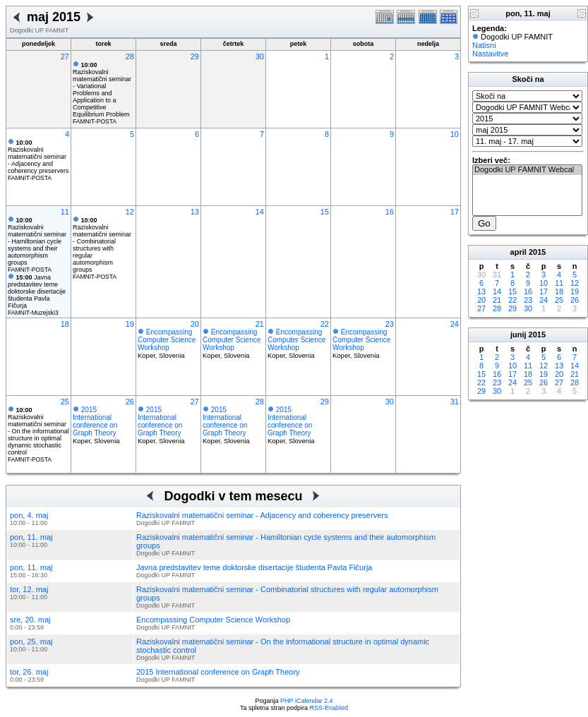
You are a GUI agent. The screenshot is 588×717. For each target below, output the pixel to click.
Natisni (484, 45)
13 (195, 212)
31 (455, 402)
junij (518, 335)
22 (325, 324)
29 (195, 56)
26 (130, 402)
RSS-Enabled (329, 708)
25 (65, 402)
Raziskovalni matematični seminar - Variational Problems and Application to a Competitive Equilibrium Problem (102, 90)
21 (260, 324)
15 (325, 212)
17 (455, 212)
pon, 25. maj (31, 641)
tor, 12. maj (29, 589)
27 (65, 56)
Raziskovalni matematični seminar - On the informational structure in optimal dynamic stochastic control (38, 431)
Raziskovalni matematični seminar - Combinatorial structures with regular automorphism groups (102, 245)
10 (455, 134)
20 (195, 324)
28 (130, 56)
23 (390, 324)
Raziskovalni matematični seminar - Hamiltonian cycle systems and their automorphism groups (37, 241)
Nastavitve (490, 54)
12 (130, 212)
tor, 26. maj (29, 672)
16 (390, 212)
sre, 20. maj (30, 620)
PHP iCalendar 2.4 (306, 701)
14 (260, 212)
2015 (537, 252)
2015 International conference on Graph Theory (95, 421)
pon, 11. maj (31, 537)
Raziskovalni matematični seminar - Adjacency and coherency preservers (38, 157)
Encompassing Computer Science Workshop (167, 340)
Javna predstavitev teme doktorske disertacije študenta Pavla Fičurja (37, 291)
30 (260, 56)
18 (65, 324)
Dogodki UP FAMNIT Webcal (527, 170)
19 (130, 324)
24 (455, 324)
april (518, 252)
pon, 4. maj (29, 515)
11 (65, 212)
